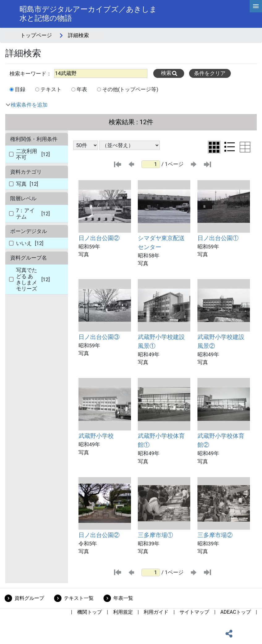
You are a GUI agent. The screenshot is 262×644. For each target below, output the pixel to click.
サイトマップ (194, 612)
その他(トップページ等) (130, 89)
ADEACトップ (236, 612)
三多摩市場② (215, 535)
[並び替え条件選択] (129, 145)
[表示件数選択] (86, 145)
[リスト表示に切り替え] (230, 147)
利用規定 (123, 612)
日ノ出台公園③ (99, 337)
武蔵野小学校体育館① (161, 440)
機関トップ (90, 612)
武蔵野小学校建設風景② (221, 341)
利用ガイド (156, 612)
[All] (101, 73)
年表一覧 (123, 598)
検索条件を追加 (29, 105)
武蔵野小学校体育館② (221, 440)
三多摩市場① (155, 535)
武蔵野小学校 (96, 436)
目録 (20, 89)
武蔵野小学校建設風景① (161, 341)
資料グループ (29, 598)
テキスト (51, 89)
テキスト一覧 (79, 598)
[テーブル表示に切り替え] (245, 147)
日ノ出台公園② (99, 238)
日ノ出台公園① (218, 238)
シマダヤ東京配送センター (161, 243)
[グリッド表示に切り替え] (214, 147)
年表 (82, 89)
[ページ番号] (151, 164)
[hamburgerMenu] (256, 6)
